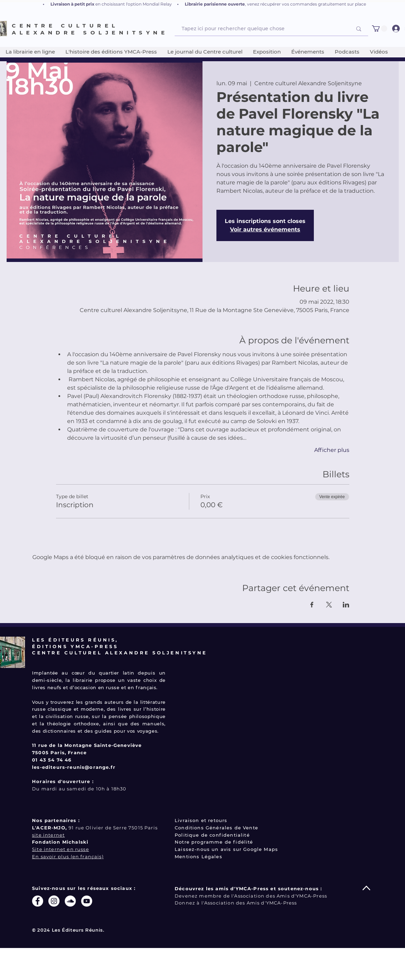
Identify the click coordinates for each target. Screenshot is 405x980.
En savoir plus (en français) (68, 856)
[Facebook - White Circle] (38, 901)
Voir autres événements (265, 229)
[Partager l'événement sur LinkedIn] (346, 605)
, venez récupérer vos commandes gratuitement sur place (305, 4)
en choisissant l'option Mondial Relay (134, 4)
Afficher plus (332, 450)
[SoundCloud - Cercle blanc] (70, 901)
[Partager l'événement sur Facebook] (312, 605)
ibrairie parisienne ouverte (216, 4)
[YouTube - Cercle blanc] (87, 901)
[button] (380, 29)
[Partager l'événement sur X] (329, 605)
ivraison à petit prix (74, 4)
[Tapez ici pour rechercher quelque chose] (262, 29)
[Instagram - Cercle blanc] (54, 901)
